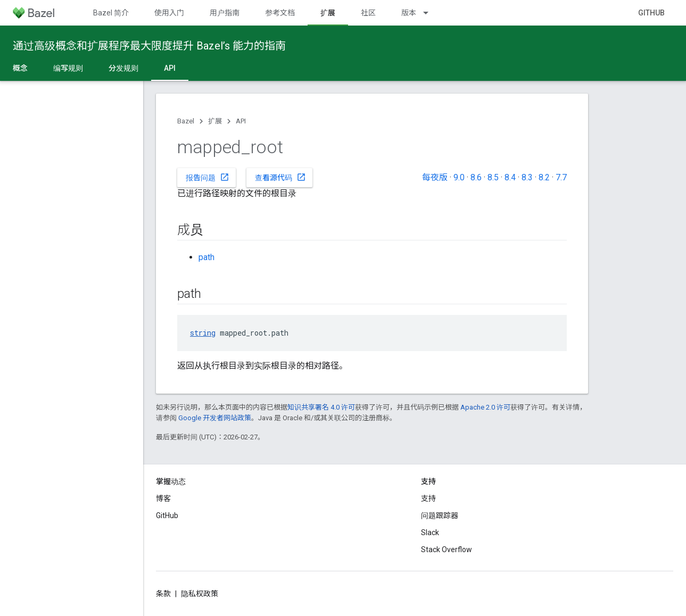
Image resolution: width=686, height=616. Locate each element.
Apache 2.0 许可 (485, 407)
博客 (163, 498)
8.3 (527, 177)
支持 (428, 498)
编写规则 (68, 68)
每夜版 (435, 177)
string (203, 333)
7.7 (561, 177)
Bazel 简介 (111, 13)
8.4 (510, 177)
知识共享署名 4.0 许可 (321, 407)
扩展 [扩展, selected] (328, 13)
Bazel (186, 121)
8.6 (476, 177)
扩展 (215, 121)
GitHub (651, 13)
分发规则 (123, 68)
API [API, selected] (170, 68)
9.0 (459, 177)
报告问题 (208, 177)
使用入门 (169, 13)
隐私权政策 (200, 594)
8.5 (493, 177)
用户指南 (225, 13)
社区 (368, 13)
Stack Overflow (447, 550)
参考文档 (280, 13)
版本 (409, 13)
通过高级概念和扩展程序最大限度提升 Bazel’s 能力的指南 (149, 46)
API (241, 121)
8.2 (544, 177)
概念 (20, 68)
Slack (430, 532)
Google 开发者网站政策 (215, 418)
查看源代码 (280, 177)
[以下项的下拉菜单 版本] (431, 13)
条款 (163, 594)
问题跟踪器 (440, 515)
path (206, 257)
